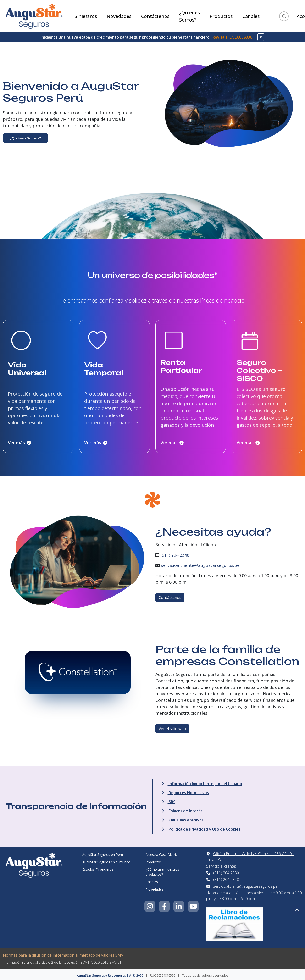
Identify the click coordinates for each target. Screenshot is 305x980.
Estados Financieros (98, 868)
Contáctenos (155, 16)
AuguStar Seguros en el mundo (106, 860)
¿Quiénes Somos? (190, 16)
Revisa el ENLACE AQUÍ (233, 37)
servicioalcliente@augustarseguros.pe (200, 564)
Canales (251, 16)
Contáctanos (170, 596)
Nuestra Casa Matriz (162, 853)
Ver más (19, 441)
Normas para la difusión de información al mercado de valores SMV (63, 953)
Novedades (119, 16)
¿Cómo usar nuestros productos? (162, 870)
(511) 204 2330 (226, 871)
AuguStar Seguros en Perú (103, 853)
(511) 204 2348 (175, 553)
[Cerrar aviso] (261, 37)
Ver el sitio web (172, 727)
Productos (221, 16)
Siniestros (86, 16)
